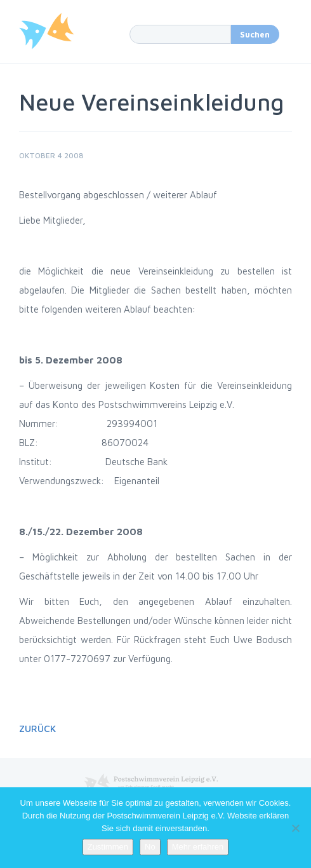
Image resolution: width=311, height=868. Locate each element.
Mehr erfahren (198, 847)
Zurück (37, 729)
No (150, 847)
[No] (295, 828)
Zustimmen (108, 847)
